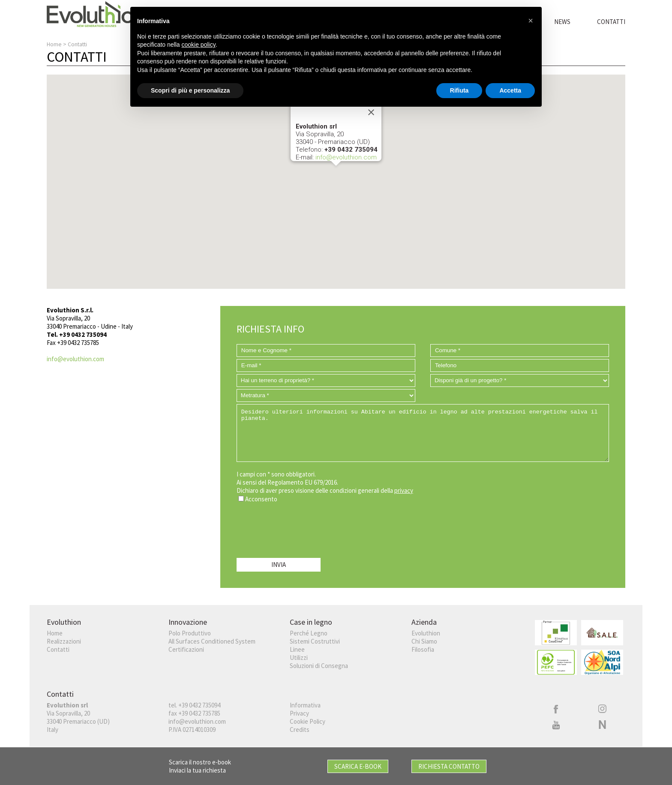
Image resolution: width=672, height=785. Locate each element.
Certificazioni (186, 649)
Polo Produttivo (190, 633)
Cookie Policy (307, 721)
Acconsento (261, 499)
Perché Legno (309, 633)
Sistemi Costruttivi (315, 641)
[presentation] (302, 528)
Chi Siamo (424, 641)
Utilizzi (299, 658)
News (562, 22)
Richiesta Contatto (449, 766)
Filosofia (423, 649)
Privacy (299, 713)
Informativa (305, 705)
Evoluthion (426, 633)
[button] (336, 174)
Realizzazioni (64, 641)
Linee (297, 649)
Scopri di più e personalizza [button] (190, 90)
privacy (404, 490)
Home (54, 44)
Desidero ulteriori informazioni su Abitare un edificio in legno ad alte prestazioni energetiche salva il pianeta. (423, 433)
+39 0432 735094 (199, 705)
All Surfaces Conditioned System (212, 641)
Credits (300, 730)
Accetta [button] (510, 90)
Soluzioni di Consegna (319, 666)
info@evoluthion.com (346, 157)
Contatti (611, 22)
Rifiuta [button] (459, 90)
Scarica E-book (358, 766)
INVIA (279, 565)
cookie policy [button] (199, 45)
